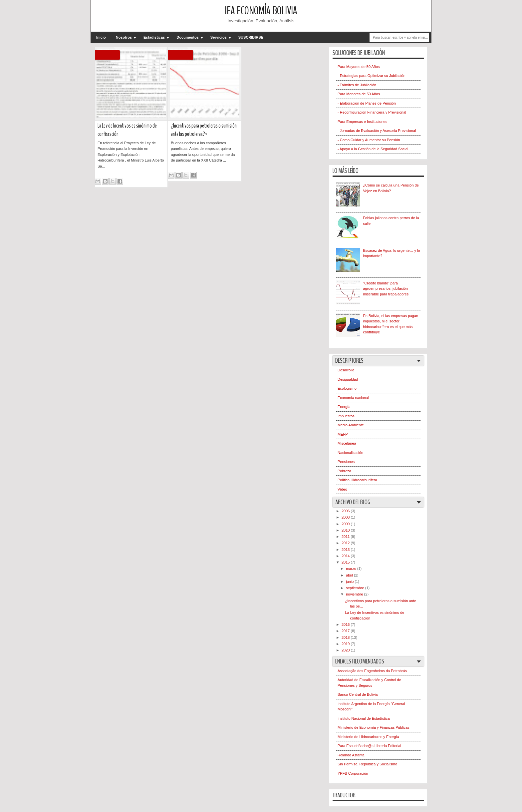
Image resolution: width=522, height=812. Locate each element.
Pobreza (344, 471)
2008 (346, 517)
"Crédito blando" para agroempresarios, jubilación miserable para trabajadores (386, 289)
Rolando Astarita (351, 755)
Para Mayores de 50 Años (359, 67)
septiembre (355, 588)
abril (350, 575)
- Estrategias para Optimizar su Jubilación (372, 76)
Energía (344, 407)
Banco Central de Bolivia (358, 694)
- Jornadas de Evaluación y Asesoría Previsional (377, 131)
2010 (346, 530)
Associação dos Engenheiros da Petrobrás (372, 671)
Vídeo (342, 489)
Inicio (101, 37)
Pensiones (346, 462)
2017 (346, 631)
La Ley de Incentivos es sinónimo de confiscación (127, 130)
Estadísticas (154, 37)
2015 (346, 562)
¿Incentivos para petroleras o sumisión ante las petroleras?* (204, 130)
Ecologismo (347, 388)
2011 (346, 537)
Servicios (219, 37)
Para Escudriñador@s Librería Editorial (369, 746)
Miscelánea (347, 443)
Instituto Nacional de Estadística (364, 718)
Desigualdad (348, 379)
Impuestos (346, 416)
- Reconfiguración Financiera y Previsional (372, 112)
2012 (346, 543)
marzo (352, 569)
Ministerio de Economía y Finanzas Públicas (374, 727)
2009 (346, 524)
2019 (346, 644)
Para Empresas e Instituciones (362, 122)
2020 (346, 650)
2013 (346, 550)
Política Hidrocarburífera (357, 480)
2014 (346, 556)
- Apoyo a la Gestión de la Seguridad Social (373, 149)
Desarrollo (346, 370)
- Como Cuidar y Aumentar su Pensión (369, 140)
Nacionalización (350, 453)
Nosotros (124, 37)
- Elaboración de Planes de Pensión (367, 103)
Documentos (188, 37)
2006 (346, 511)
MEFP (343, 434)
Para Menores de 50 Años (359, 94)
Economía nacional (353, 398)
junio (350, 582)
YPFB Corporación (353, 773)
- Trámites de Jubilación (357, 85)
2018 (346, 637)
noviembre (355, 594)
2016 (346, 624)
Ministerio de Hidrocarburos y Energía (368, 737)
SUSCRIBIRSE (251, 37)
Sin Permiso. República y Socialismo (367, 764)
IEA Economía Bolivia (261, 11)
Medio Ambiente (351, 425)
